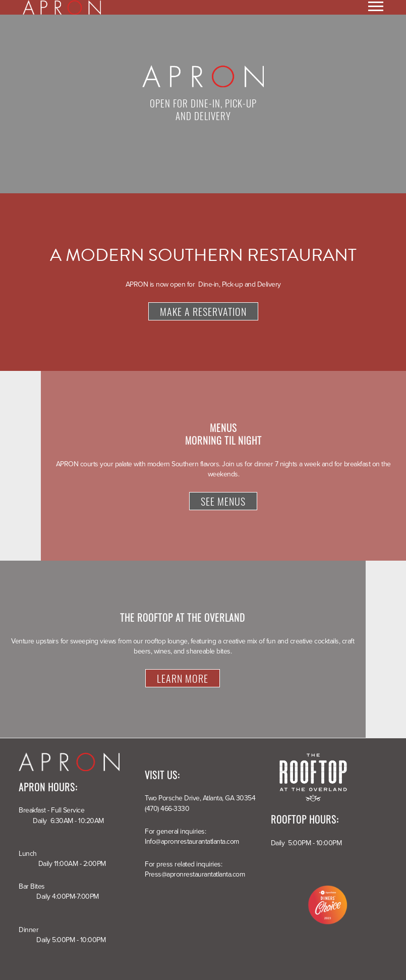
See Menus (223, 501)
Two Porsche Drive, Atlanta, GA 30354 (200, 798)
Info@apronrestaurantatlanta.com (192, 841)
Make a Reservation (203, 311)
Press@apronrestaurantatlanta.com (195, 874)
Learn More (183, 678)
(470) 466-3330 (167, 809)
